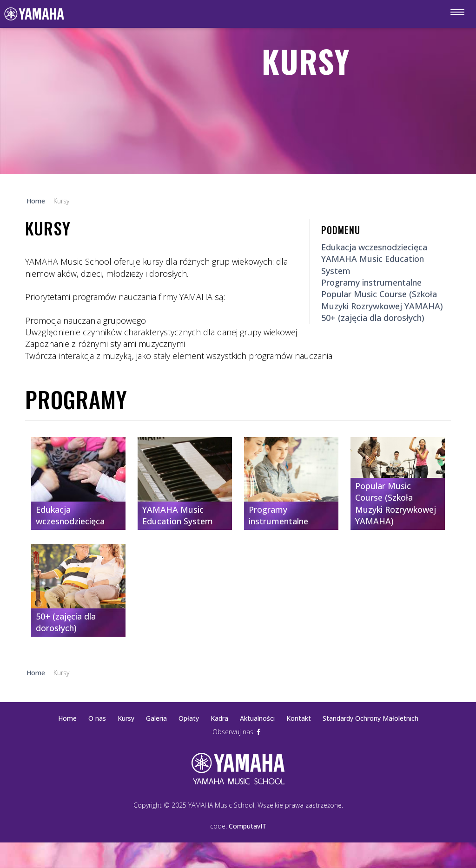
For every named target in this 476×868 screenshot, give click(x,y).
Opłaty (189, 718)
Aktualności (257, 718)
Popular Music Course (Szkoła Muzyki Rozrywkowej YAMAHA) (382, 300)
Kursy (126, 718)
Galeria (156, 718)
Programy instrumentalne (371, 282)
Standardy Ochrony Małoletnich (370, 718)
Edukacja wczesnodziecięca (374, 247)
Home (67, 718)
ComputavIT (248, 826)
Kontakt (299, 718)
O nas (97, 718)
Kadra (219, 718)
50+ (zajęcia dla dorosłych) (373, 318)
